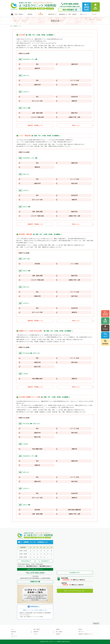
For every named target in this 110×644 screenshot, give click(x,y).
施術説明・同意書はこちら (35, 125)
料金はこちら (76, 125)
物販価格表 (36, 632)
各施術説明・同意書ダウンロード (85, 634)
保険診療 (58, 629)
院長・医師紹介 (37, 629)
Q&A (12, 634)
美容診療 (80, 629)
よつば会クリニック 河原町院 (54, 642)
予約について (81, 632)
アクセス (35, 634)
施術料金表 (14, 632)
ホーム (13, 629)
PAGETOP (96, 623)
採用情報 (58, 634)
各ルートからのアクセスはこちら (74, 591)
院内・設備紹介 (59, 632)
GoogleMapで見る (75, 573)
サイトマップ (14, 636)
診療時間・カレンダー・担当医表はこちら (36, 542)
